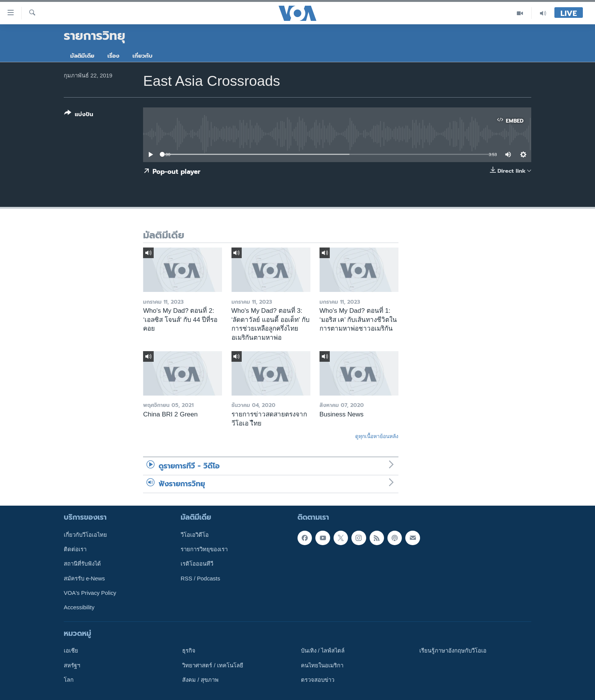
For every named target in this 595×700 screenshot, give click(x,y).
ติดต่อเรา (75, 549)
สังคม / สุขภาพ (200, 680)
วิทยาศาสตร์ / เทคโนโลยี (212, 665)
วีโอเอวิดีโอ (195, 534)
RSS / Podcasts (200, 578)
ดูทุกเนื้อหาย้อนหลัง (377, 436)
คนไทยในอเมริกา (322, 665)
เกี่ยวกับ (142, 56)
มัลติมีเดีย (82, 56)
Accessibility (79, 607)
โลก (69, 680)
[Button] (79, 115)
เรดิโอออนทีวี (197, 564)
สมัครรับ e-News (84, 578)
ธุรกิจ (189, 651)
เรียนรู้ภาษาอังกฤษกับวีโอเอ (453, 651)
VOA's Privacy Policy (90, 593)
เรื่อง (113, 56)
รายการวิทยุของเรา (204, 549)
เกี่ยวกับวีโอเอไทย (85, 534)
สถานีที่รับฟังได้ (82, 564)
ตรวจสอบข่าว (318, 680)
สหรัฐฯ (72, 665)
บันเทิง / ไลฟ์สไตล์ (323, 651)
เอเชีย (71, 651)
